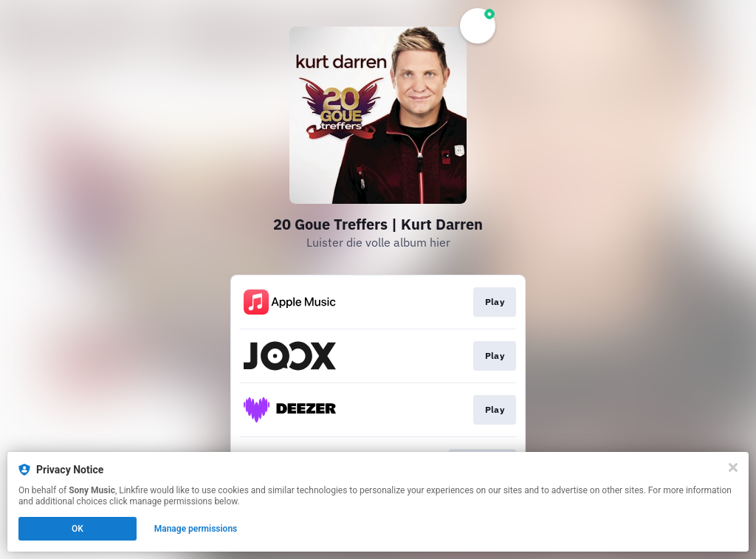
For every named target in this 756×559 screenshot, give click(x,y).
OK (78, 529)
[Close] (733, 467)
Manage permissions (196, 529)
